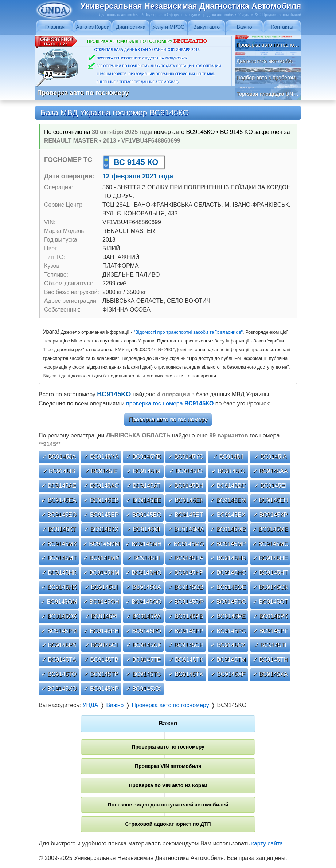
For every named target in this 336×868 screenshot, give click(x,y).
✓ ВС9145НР (186, 573)
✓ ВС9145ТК (186, 660)
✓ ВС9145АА (270, 471)
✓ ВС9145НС (228, 573)
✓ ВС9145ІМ (143, 471)
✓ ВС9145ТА (59, 660)
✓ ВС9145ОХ (59, 616)
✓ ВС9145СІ (101, 645)
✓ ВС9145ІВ (59, 471)
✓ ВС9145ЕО (59, 515)
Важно (244, 27)
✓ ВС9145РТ (270, 631)
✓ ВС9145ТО (59, 674)
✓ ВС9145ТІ (270, 645)
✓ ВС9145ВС (228, 486)
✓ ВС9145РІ (101, 616)
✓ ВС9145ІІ (228, 457)
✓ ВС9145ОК (270, 587)
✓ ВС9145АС (101, 486)
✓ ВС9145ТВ (101, 660)
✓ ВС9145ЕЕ (143, 500)
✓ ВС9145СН (186, 645)
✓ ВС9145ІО (186, 471)
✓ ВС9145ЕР (101, 515)
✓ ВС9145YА (101, 457)
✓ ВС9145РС (228, 631)
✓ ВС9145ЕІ (270, 486)
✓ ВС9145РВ (185, 616)
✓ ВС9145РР (185, 631)
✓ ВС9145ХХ (143, 689)
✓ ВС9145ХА (270, 674)
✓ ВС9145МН (144, 544)
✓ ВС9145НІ (143, 558)
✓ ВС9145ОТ (270, 602)
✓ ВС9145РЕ (228, 616)
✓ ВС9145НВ (228, 558)
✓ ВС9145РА (143, 616)
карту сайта (267, 843)
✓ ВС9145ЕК (186, 500)
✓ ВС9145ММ (101, 544)
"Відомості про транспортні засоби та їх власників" (188, 332)
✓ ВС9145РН (101, 631)
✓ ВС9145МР (228, 544)
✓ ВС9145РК (270, 616)
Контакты (282, 27)
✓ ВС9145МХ (101, 558)
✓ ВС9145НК (59, 573)
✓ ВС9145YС (186, 457)
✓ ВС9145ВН (186, 486)
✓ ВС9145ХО (59, 689)
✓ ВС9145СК (144, 645)
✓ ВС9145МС (270, 544)
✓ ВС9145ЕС (143, 515)
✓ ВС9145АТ (144, 486)
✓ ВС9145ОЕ (228, 587)
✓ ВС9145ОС (228, 602)
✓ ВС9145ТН (270, 660)
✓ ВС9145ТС (143, 674)
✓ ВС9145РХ (59, 645)
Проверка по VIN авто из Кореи (168, 785)
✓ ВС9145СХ (228, 645)
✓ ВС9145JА (59, 457)
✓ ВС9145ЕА (59, 500)
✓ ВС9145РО (144, 631)
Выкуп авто (206, 27)
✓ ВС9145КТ (59, 529)
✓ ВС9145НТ (270, 573)
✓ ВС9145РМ (59, 631)
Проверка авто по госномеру (168, 747)
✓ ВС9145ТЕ (143, 660)
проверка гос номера (170, 403)
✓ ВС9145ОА (144, 587)
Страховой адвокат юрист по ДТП (168, 824)
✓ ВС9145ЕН (270, 500)
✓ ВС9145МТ (59, 558)
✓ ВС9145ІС (228, 471)
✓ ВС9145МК (59, 544)
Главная (55, 27)
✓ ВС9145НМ (101, 573)
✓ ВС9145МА (186, 529)
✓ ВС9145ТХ (186, 674)
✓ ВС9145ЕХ (228, 515)
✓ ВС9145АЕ (59, 486)
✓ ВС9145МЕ (270, 529)
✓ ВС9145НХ (59, 587)
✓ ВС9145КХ (101, 529)
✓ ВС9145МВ (228, 529)
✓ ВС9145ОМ (59, 602)
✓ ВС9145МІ (143, 529)
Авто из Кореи (93, 27)
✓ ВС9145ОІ (101, 587)
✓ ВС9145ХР (101, 689)
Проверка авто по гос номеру (168, 419)
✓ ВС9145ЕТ (186, 515)
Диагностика (131, 27)
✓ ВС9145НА (186, 558)
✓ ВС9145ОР (186, 602)
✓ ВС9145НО (143, 573)
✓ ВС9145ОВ (186, 587)
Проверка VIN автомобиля (168, 766)
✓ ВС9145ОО (144, 602)
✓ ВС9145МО (186, 544)
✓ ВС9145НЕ (270, 558)
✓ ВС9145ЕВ (101, 500)
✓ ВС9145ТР (101, 674)
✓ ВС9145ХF (228, 674)
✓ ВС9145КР (270, 515)
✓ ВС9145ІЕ (101, 471)
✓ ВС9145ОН (101, 602)
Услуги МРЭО (169, 27)
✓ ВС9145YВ (143, 457)
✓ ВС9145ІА (270, 457)
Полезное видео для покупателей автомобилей (168, 805)
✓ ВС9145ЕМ (228, 500)
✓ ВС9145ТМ (228, 660)
